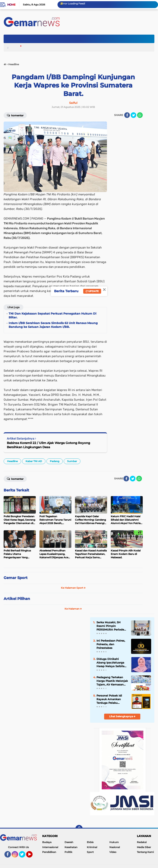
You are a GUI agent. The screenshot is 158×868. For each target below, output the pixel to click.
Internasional (50, 849)
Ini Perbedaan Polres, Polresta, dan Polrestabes (112, 645)
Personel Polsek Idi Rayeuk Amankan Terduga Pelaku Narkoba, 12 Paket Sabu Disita (111, 701)
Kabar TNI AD (34, 461)
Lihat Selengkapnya (122, 718)
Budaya (47, 844)
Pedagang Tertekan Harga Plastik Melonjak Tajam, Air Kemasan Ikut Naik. (112, 683)
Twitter (24, 858)
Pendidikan (49, 854)
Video (113, 854)
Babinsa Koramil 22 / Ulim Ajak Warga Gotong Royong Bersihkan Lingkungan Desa (48, 445)
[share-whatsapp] (140, 115)
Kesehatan (71, 849)
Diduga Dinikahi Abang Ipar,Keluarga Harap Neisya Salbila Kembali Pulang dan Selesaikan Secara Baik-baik (112, 664)
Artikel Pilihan (17, 599)
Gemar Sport (16, 578)
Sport (90, 854)
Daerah (69, 844)
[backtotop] (79, 831)
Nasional (115, 849)
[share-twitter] (133, 115)
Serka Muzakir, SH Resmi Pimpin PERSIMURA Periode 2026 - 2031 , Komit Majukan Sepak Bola (112, 627)
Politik (68, 854)
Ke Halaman (73, 609)
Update (92, 291)
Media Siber (144, 848)
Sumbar (72, 461)
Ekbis (90, 844)
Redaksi (142, 844)
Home (11, 5)
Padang (55, 461)
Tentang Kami (146, 852)
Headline (12, 461)
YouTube (32, 858)
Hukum (114, 844)
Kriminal (92, 849)
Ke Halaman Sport (73, 588)
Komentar (15, 115)
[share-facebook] (127, 115)
